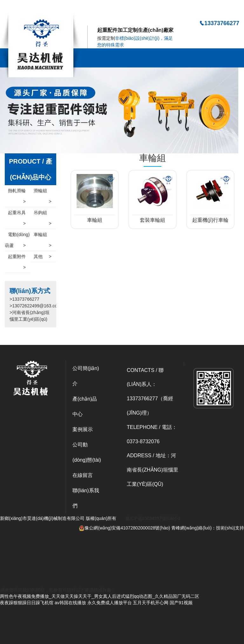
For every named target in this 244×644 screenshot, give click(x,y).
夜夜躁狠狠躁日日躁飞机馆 (27, 603)
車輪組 (43, 236)
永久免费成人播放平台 (110, 603)
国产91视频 (181, 603)
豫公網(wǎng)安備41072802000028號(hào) (124, 528)
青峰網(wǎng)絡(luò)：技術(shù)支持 (208, 528)
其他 (43, 256)
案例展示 (83, 429)
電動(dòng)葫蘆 (17, 241)
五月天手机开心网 (151, 603)
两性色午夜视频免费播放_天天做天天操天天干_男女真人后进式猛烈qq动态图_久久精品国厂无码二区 (100, 9)
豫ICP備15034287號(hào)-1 (153, 518)
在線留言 (83, 475)
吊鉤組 (43, 214)
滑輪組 (43, 192)
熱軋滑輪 (17, 192)
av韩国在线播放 (70, 603)
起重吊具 (17, 214)
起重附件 (17, 258)
